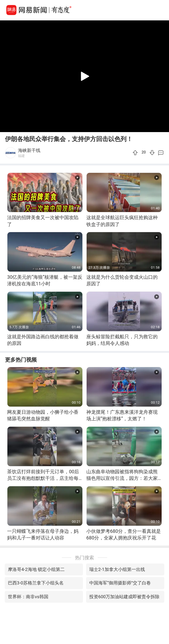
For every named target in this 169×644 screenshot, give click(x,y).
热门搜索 (84, 558)
